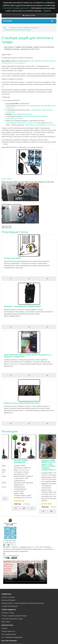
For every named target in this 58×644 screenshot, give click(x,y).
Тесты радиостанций (9, 634)
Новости (4, 628)
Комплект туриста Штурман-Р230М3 (13, 462)
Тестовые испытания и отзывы (12, 619)
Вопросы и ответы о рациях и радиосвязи (24, 28)
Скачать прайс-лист (8, 631)
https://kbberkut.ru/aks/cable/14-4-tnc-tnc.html (41, 125)
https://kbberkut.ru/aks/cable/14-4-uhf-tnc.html (21, 123)
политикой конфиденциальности (17, 8)
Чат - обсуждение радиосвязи (12, 637)
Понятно (47, 11)
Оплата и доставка (8, 597)
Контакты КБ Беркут (9, 600)
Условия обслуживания (10, 606)
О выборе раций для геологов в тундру (17, 30)
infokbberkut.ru (11, 545)
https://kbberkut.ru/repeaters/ (23, 114)
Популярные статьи (15, 232)
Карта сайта (6, 622)
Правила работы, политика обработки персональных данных (23, 603)
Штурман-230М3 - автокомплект (41, 462)
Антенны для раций (12, 258)
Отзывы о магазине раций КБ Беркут (14, 616)
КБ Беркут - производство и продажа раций (22, 306)
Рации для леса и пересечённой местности (22, 403)
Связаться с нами (8, 613)
